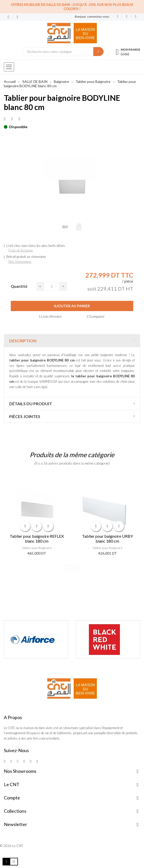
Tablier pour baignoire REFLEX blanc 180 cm (37, 539)
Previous (68, 569)
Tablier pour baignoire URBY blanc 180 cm (107, 539)
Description (23, 341)
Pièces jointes (25, 416)
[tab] (72, 341)
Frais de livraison (21, 250)
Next (76, 569)
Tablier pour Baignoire (37, 548)
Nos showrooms (20, 261)
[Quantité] (52, 286)
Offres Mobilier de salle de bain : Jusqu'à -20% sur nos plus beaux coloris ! (72, 7)
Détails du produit (31, 404)
